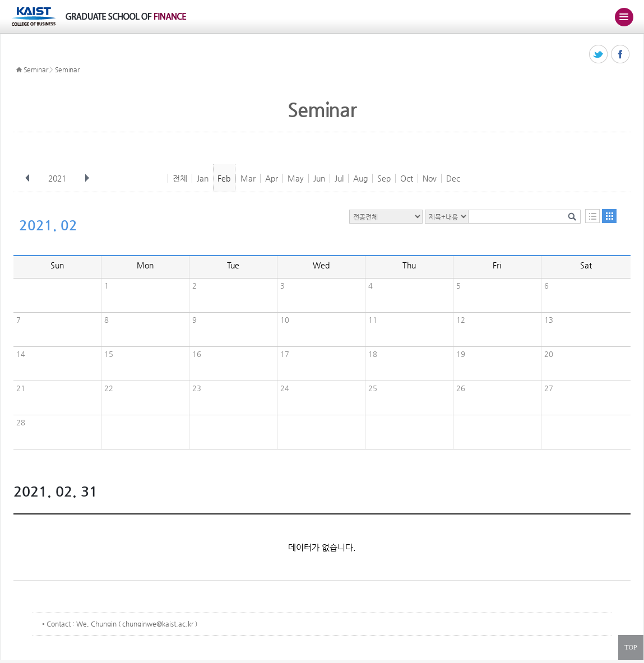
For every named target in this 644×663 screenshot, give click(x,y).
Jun (319, 178)
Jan (203, 178)
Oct (407, 178)
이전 (27, 178)
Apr (272, 178)
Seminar (36, 69)
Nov (430, 178)
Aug (360, 178)
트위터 (599, 55)
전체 (180, 178)
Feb (224, 178)
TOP (631, 647)
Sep (384, 178)
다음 (87, 178)
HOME (19, 70)
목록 (592, 216)
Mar (248, 178)
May (296, 178)
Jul (339, 178)
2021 (58, 178)
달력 (609, 216)
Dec (453, 178)
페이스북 (621, 55)
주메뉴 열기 (624, 17)
